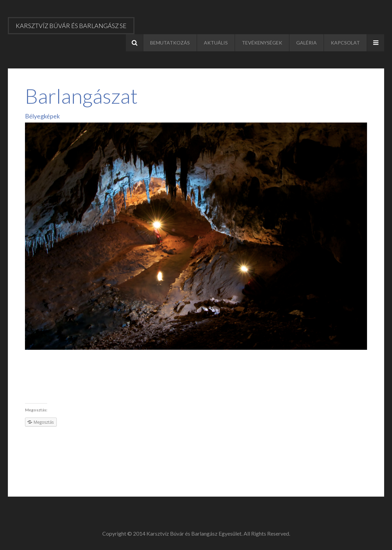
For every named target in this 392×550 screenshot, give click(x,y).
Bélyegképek (42, 116)
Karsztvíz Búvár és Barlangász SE (71, 26)
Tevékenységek (262, 43)
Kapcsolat (345, 43)
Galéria (306, 43)
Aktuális (216, 43)
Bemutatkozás (170, 43)
